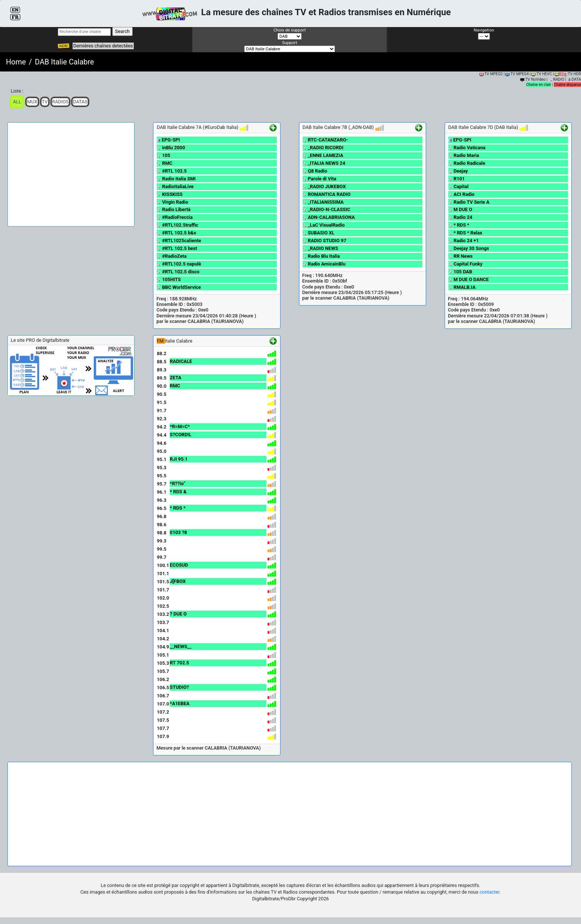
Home (16, 62)
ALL (17, 102)
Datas (80, 102)
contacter (489, 892)
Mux (32, 102)
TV (45, 102)
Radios (61, 102)
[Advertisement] (71, 174)
